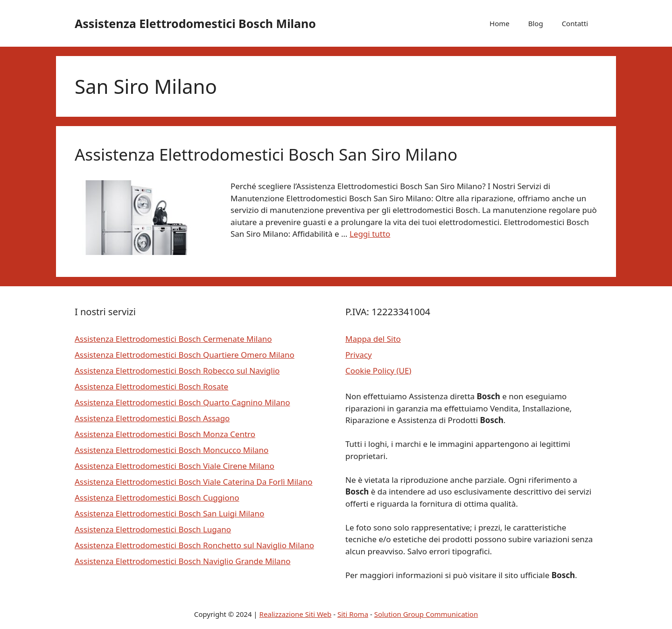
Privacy (359, 355)
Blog (536, 23)
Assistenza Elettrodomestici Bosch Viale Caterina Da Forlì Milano (194, 482)
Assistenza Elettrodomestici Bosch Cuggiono (157, 498)
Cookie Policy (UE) (378, 371)
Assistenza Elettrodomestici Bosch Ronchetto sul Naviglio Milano (194, 545)
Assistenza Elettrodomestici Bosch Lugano (153, 529)
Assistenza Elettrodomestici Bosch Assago (152, 418)
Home (500, 23)
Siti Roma (353, 614)
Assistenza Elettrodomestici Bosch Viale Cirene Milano (175, 466)
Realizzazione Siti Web (296, 614)
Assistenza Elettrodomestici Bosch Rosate (151, 386)
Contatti (575, 23)
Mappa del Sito (373, 339)
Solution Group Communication (426, 614)
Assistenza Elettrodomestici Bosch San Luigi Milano (169, 513)
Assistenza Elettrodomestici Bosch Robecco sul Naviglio (177, 371)
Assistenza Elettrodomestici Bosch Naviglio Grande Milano (182, 561)
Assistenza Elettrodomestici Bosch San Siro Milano (266, 154)
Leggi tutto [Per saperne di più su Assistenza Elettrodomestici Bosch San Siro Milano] (370, 234)
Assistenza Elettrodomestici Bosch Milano (195, 23)
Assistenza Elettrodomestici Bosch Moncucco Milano (171, 450)
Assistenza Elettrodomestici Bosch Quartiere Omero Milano (185, 355)
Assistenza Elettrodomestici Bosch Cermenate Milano (173, 339)
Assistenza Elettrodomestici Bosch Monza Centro (165, 434)
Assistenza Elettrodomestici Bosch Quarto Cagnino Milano (182, 402)
